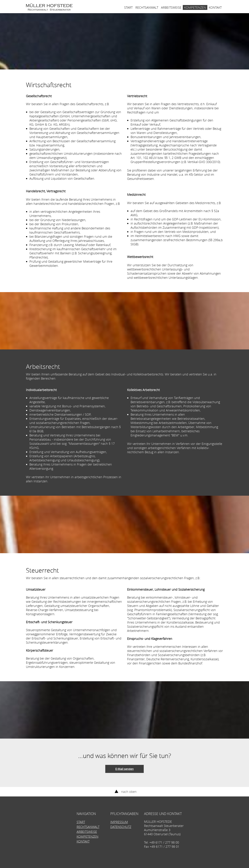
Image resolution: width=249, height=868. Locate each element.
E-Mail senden (124, 769)
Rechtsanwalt (147, 7)
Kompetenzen (195, 7)
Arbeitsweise (171, 7)
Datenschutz (121, 827)
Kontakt (215, 7)
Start (128, 7)
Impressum (119, 822)
